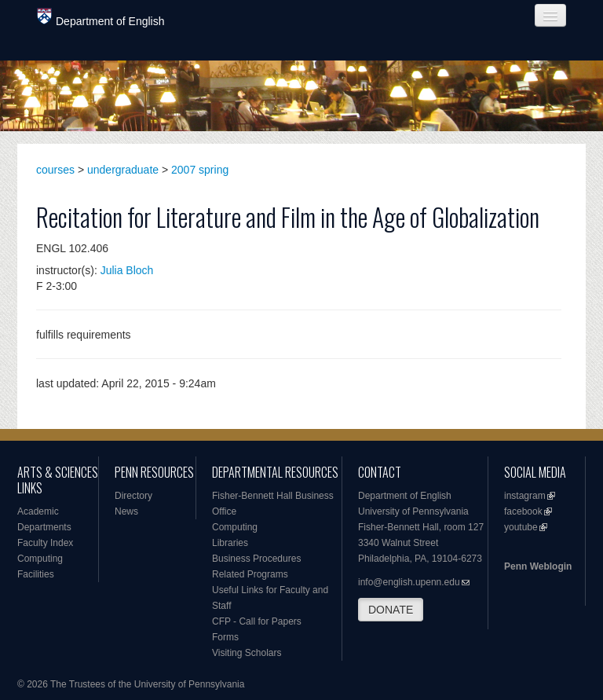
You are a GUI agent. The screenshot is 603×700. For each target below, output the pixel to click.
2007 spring (200, 170)
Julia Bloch (127, 270)
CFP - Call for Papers (257, 621)
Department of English (101, 18)
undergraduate (123, 170)
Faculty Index (45, 543)
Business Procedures (256, 559)
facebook (523, 511)
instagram (525, 496)
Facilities (36, 574)
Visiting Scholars (247, 653)
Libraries (230, 543)
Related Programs (250, 574)
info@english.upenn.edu (409, 582)
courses (55, 170)
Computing (40, 559)
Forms (225, 637)
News (126, 511)
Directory (133, 496)
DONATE (391, 610)
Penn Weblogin (538, 566)
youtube (521, 527)
